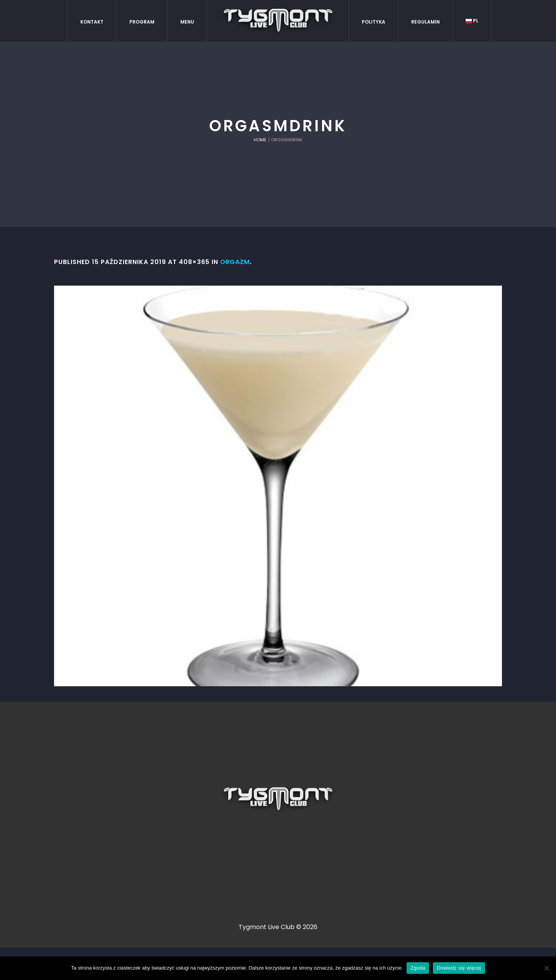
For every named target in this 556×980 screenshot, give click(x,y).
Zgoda (418, 968)
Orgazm (235, 262)
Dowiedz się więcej (459, 968)
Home (260, 140)
